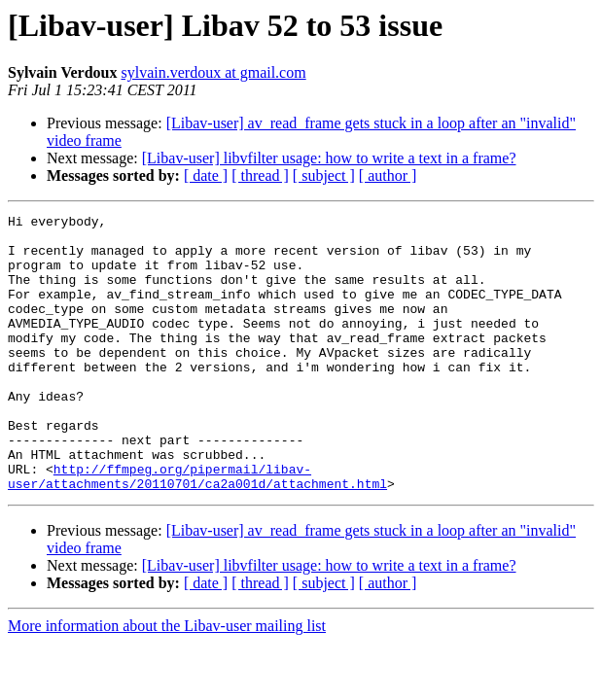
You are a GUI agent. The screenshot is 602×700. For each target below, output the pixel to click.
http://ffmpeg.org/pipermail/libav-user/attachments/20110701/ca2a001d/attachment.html (197, 530)
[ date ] (206, 175)
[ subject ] (324, 175)
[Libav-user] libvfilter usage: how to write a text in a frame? (329, 158)
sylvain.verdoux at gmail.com (213, 72)
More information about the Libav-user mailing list (167, 681)
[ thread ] (260, 175)
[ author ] (388, 175)
